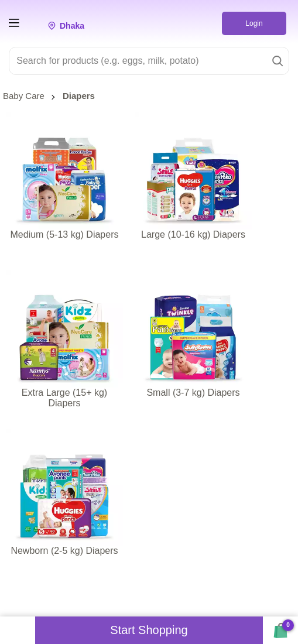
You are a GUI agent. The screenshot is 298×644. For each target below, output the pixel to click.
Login (254, 23)
